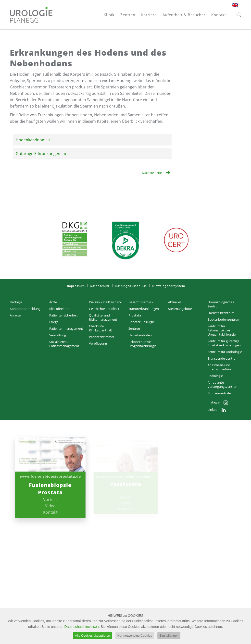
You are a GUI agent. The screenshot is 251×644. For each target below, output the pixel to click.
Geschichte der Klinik (104, 309)
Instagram (218, 403)
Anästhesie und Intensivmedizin (219, 367)
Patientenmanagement (66, 328)
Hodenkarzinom (31, 140)
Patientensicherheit (63, 315)
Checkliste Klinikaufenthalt (100, 328)
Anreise (15, 315)
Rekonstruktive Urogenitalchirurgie (142, 344)
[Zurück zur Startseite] (31, 15)
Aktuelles (175, 302)
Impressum (76, 286)
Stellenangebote (180, 309)
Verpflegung (98, 343)
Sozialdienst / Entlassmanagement (64, 344)
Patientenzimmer (102, 337)
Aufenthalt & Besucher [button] (184, 15)
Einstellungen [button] (169, 636)
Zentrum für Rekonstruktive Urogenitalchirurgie (222, 330)
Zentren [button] (128, 15)
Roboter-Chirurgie (142, 322)
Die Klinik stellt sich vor (106, 302)
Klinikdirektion (60, 309)
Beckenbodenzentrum (224, 319)
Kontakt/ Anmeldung (25, 309)
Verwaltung (58, 335)
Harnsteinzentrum (221, 313)
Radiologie (215, 376)
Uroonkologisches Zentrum (221, 304)
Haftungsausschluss (131, 286)
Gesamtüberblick (141, 302)
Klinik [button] (109, 15)
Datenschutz (100, 286)
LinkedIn (217, 410)
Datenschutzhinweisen (82, 627)
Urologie (16, 302)
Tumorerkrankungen (144, 309)
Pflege (54, 322)
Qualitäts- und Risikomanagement (103, 317)
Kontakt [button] (219, 15)
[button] (239, 15)
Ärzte (53, 302)
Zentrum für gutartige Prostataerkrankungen (224, 343)
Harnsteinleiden (140, 335)
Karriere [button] (149, 15)
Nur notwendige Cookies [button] (135, 636)
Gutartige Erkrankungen (38, 154)
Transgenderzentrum (223, 358)
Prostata (135, 315)
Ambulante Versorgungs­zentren (222, 384)
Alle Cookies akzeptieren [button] (93, 636)
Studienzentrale (219, 393)
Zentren (134, 328)
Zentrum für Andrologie (225, 352)
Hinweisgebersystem (169, 286)
